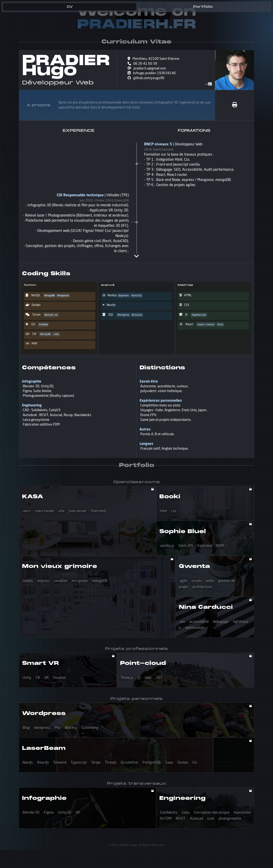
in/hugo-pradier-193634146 (154, 75)
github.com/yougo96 (147, 80)
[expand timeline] (136, 256)
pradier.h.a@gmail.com (148, 69)
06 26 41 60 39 (144, 64)
